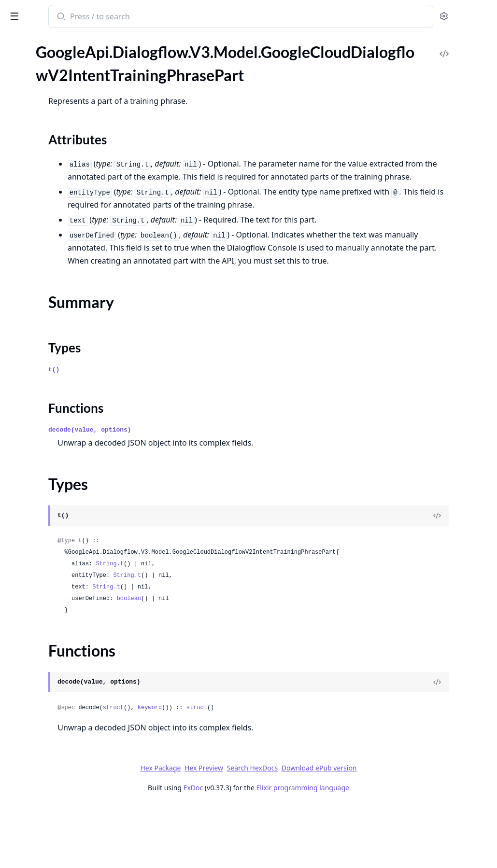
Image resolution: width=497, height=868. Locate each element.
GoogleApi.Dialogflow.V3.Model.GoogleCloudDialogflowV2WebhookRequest (69, 536)
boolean (255, 661)
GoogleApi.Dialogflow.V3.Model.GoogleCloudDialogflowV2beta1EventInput (69, 706)
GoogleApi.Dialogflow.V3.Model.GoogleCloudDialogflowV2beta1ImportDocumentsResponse (69, 849)
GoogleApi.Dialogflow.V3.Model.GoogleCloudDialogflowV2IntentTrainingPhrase (69, 63)
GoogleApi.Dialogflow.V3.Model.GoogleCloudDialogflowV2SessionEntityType (69, 315)
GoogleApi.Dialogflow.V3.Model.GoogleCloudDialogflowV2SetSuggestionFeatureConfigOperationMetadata (69, 328)
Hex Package (233, 830)
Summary (33, 105)
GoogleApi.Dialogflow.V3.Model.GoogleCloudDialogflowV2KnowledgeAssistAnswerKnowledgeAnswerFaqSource (69, 171)
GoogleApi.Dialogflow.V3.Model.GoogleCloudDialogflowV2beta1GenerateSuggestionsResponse (69, 784)
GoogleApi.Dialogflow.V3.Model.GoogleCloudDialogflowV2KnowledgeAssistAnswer (69, 145)
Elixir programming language (375, 850)
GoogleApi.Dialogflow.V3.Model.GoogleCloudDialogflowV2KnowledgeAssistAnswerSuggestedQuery (69, 210)
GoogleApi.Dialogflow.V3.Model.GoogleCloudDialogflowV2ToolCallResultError (69, 510)
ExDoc (266, 850)
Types (27, 116)
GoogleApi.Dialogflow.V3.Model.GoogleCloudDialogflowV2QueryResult (69, 275)
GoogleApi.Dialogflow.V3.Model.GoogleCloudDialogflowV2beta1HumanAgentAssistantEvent (69, 836)
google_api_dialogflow (53, 12)
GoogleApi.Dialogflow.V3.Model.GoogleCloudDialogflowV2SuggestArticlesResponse (69, 393)
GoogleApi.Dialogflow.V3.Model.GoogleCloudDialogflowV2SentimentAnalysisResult (69, 301)
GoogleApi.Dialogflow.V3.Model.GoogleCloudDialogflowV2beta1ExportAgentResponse (69, 719)
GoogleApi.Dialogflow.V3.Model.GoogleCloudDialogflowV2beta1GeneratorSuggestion (69, 810)
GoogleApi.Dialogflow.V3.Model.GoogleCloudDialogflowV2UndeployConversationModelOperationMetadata (69, 523)
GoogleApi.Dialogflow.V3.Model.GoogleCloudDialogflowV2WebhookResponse (69, 549)
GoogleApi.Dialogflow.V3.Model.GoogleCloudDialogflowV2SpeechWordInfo (69, 367)
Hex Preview (276, 830)
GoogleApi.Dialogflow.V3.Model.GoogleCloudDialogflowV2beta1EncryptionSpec (69, 666)
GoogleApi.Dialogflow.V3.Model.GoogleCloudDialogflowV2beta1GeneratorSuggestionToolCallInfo (69, 823)
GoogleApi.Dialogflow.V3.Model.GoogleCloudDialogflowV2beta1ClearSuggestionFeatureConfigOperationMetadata (69, 614)
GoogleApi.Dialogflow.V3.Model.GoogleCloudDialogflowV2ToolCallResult (69, 497)
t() (179, 432)
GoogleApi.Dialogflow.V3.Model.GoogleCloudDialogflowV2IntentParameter (69, 50)
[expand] (135, 52)
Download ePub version (392, 830)
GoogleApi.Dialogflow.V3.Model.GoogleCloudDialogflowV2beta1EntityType (69, 679)
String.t (235, 626)
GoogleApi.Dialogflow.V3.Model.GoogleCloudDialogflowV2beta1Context (69, 627)
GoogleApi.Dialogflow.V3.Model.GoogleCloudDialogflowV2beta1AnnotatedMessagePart (69, 562)
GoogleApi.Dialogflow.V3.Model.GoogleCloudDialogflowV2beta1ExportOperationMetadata (69, 732)
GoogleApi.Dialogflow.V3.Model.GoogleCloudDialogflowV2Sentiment (69, 288)
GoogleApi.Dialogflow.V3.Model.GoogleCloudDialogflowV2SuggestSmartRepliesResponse (69, 432)
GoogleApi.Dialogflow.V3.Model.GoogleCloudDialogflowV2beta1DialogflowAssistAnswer (69, 653)
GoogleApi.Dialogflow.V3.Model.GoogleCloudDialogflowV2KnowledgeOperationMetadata (69, 223)
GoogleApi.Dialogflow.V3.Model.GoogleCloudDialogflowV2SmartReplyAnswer (69, 341)
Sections (31, 93)
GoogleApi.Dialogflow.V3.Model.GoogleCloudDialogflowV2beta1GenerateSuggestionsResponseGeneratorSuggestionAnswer (69, 797)
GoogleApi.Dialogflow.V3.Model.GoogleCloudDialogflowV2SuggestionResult (69, 445)
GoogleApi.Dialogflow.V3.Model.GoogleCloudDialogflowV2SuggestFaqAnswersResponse (69, 406)
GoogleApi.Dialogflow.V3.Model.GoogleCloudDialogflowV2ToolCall (69, 484)
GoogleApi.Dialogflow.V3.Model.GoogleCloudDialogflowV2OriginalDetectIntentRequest (69, 262)
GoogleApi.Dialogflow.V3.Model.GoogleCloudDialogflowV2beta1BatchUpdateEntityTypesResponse (69, 588)
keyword (275, 770)
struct (239, 770)
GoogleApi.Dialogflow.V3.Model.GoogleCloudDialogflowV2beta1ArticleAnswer (69, 575)
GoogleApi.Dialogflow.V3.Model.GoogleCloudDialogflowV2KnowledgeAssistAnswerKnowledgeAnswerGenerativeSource (69, 184)
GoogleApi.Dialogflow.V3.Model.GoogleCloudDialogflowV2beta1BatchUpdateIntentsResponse (69, 601)
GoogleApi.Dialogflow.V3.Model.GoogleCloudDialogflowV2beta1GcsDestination (69, 771)
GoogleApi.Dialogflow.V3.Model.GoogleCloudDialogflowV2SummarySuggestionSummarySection (69, 471)
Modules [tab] (58, 41)
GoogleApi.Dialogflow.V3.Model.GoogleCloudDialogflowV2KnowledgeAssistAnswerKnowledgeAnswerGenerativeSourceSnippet (69, 197)
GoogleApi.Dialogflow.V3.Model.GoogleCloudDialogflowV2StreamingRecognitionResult (69, 380)
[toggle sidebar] (132, 15)
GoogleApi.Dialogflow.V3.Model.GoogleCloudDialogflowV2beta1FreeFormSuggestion (69, 758)
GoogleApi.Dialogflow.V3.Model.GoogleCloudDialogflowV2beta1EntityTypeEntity (69, 693)
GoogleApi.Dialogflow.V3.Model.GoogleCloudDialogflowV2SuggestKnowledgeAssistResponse (69, 419)
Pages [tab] (17, 41)
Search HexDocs (325, 830)
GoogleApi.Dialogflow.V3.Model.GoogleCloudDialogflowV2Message (69, 236)
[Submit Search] (186, 17)
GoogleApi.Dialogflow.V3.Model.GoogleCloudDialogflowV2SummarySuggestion (69, 458)
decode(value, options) (215, 492)
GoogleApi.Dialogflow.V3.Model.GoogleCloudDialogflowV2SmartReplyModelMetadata (69, 354)
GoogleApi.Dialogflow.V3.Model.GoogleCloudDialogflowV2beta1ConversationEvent (69, 640)
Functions (34, 128)
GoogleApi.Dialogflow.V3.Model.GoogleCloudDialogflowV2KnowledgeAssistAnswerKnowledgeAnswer (69, 158)
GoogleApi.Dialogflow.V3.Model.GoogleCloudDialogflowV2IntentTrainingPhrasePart (69, 76)
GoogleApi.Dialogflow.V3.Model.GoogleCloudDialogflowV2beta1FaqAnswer (69, 745)
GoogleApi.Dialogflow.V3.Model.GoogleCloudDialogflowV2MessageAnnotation (69, 249)
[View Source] (456, 578)
